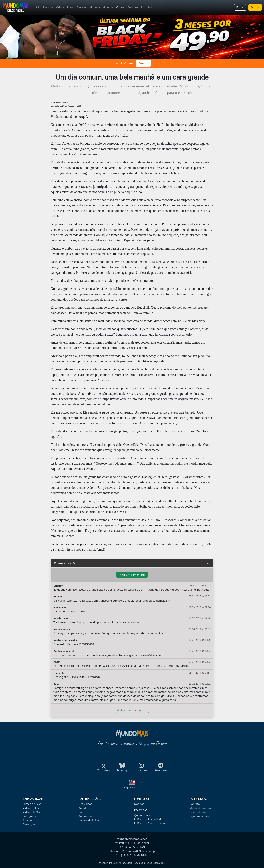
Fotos (70, 7)
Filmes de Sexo (32, 804)
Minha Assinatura (201, 808)
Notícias (48, 7)
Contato (133, 7)
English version (132, 787)
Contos (120, 7)
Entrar (240, 7)
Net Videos (85, 804)
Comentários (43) (64, 563)
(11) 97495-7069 (131, 851)
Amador (82, 7)
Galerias (108, 7)
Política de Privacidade (148, 819)
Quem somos (142, 815)
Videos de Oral (32, 812)
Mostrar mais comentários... (132, 710)
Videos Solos (31, 808)
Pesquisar (147, 7)
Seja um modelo (200, 816)
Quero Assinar (199, 812)
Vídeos (60, 7)
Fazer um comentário (132, 575)
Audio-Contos (125, 63)
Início (37, 7)
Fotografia (29, 816)
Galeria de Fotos (89, 820)
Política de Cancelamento (150, 823)
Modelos (95, 7)
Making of (29, 824)
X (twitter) (103, 769)
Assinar (255, 7)
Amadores (85, 808)
